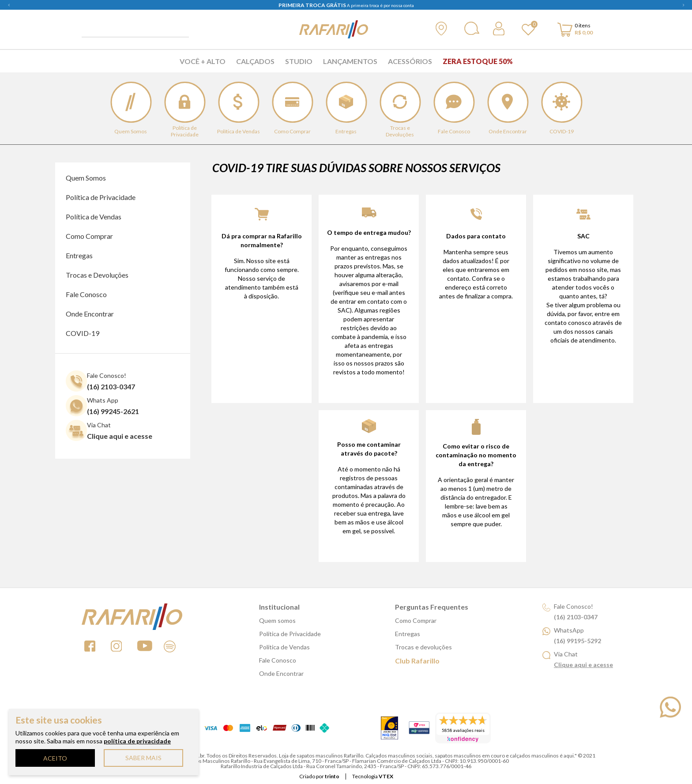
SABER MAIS (143, 758)
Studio (299, 61)
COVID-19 (83, 333)
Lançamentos (350, 61)
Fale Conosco (86, 294)
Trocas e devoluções (423, 647)
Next (683, 5)
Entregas (79, 255)
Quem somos (277, 620)
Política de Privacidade (101, 197)
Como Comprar (89, 236)
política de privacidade (137, 741)
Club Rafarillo (417, 661)
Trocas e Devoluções (97, 275)
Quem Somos (86, 178)
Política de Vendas (94, 217)
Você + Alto (203, 61)
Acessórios (410, 61)
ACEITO (55, 758)
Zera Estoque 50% (478, 61)
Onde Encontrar (90, 314)
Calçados (255, 61)
